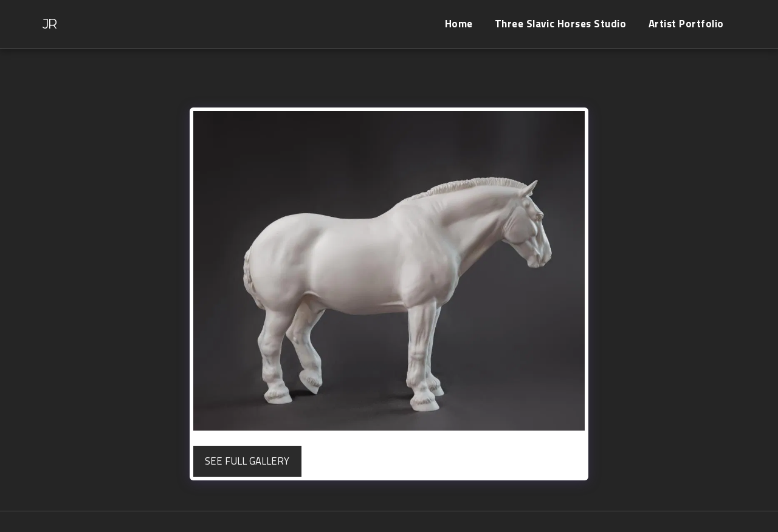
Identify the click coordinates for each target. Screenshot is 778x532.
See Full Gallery (247, 461)
